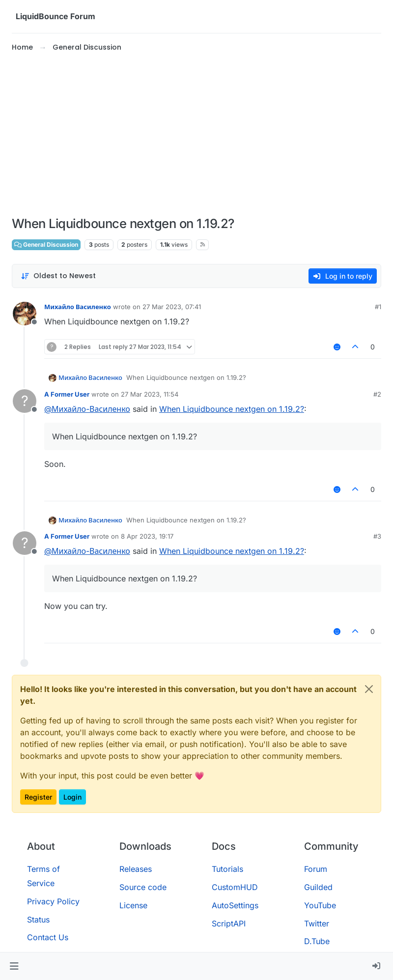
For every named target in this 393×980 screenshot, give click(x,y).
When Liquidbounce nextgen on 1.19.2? (232, 409)
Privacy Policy (53, 901)
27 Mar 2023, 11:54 (150, 394)
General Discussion (46, 245)
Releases (136, 869)
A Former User (67, 394)
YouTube (320, 905)
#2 (377, 394)
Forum (316, 869)
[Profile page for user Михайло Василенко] (25, 314)
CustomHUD (235, 887)
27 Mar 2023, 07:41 (172, 307)
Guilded (318, 887)
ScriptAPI (229, 923)
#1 (378, 307)
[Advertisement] (196, 135)
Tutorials (227, 869)
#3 (377, 536)
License (133, 905)
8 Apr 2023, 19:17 (147, 536)
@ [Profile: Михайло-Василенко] (87, 409)
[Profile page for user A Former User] (25, 401)
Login (72, 797)
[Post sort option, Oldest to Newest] (58, 276)
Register (38, 797)
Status (38, 920)
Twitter (317, 923)
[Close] (369, 689)
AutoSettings (235, 905)
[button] (14, 966)
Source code (143, 887)
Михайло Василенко (78, 307)
